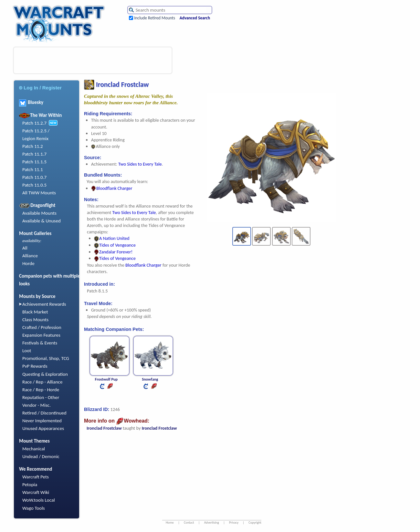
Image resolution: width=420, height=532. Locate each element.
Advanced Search (195, 18)
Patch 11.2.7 (34, 123)
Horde (28, 263)
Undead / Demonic (41, 456)
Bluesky (31, 102)
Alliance (30, 256)
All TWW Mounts (39, 193)
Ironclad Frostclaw (104, 428)
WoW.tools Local (39, 500)
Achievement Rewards (44, 304)
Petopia (30, 485)
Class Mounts (35, 320)
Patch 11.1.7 (34, 154)
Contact (189, 522)
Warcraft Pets (36, 477)
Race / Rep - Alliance (42, 382)
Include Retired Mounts (155, 18)
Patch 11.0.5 (34, 185)
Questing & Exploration (45, 374)
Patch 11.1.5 (34, 162)
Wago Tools (34, 508)
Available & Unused (42, 221)
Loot (27, 351)
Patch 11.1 (33, 169)
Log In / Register (40, 88)
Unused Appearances (43, 428)
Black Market (35, 312)
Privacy (234, 522)
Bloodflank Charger (112, 188)
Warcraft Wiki (36, 492)
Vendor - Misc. (37, 405)
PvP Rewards (35, 366)
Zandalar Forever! (113, 252)
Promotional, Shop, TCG (46, 358)
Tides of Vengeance (115, 245)
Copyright (255, 522)
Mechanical (34, 449)
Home (170, 522)
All (25, 248)
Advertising (212, 522)
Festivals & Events (40, 343)
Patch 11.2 (33, 146)
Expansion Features (41, 335)
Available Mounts (39, 213)
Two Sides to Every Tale (140, 164)
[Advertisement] (93, 60)
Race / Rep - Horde (41, 390)
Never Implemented (42, 421)
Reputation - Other (41, 397)
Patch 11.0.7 (34, 177)
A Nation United (112, 238)
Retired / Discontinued (44, 413)
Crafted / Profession (42, 327)
